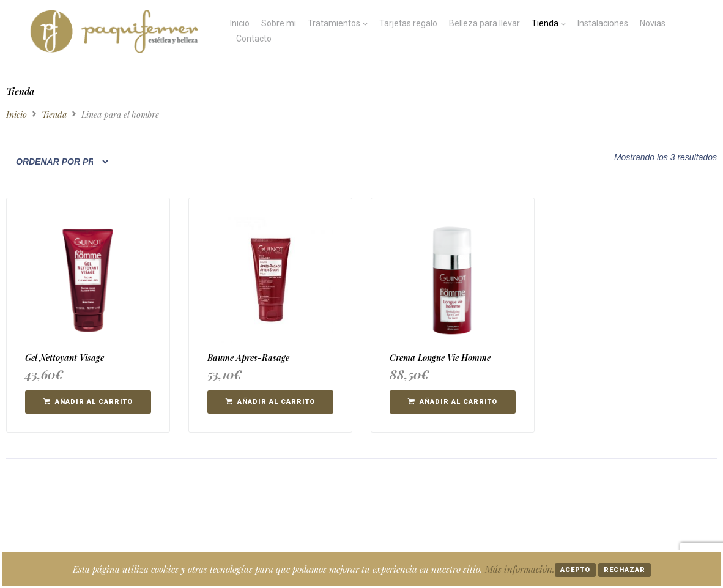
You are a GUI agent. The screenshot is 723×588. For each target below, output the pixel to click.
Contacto (254, 39)
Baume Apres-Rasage (248, 358)
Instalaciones (603, 23)
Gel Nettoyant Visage (65, 358)
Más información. (520, 569)
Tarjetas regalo (408, 23)
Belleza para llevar (484, 23)
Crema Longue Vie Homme (440, 358)
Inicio (240, 23)
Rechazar (625, 570)
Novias (653, 23)
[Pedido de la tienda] (58, 162)
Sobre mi (279, 23)
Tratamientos (334, 23)
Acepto (575, 570)
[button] (88, 402)
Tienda (545, 23)
